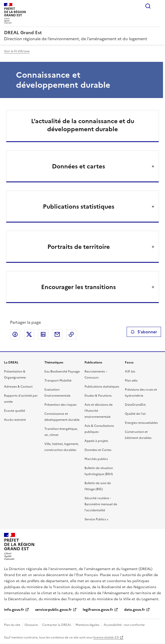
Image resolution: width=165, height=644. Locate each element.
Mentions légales (87, 625)
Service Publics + (96, 519)
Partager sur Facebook (15, 334)
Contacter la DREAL (57, 625)
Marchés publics (96, 459)
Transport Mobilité (58, 381)
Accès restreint (15, 420)
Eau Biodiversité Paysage (62, 372)
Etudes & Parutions (98, 396)
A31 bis (130, 372)
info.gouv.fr (14, 610)
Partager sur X (29, 334)
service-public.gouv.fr (53, 610)
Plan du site (12, 625)
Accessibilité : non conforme (124, 625)
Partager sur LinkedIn (43, 334)
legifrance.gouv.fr (98, 610)
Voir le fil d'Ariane (17, 51)
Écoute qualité (15, 411)
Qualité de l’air (135, 414)
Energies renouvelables (141, 423)
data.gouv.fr (135, 610)
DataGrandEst (135, 405)
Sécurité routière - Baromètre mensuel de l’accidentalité (101, 504)
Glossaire (31, 625)
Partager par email (57, 334)
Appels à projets (96, 441)
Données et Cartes (98, 450)
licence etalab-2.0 (106, 637)
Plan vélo (131, 381)
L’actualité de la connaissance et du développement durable (83, 125)
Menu (158, 6)
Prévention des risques (60, 405)
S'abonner (144, 332)
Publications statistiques (102, 387)
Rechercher (148, 6)
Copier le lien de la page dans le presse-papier (71, 334)
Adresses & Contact (18, 387)
